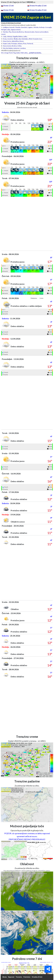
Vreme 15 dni (8, 6)
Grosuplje (48, 27)
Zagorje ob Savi (16, 30)
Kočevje (42, 27)
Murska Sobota (8, 48)
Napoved (11, 977)
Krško (20, 46)
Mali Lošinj (24, 53)
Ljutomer (16, 48)
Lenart (3, 34)
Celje (5, 36)
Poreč (11, 53)
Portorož (30, 43)
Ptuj (10, 32)
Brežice (14, 46)
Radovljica (25, 39)
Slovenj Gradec (30, 32)
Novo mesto (7, 46)
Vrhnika (36, 27)
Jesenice (10, 39)
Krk (2, 53)
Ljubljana (6, 27)
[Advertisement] (27, 224)
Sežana (20, 43)
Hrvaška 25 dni (37, 977)
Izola (9, 43)
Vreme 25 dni (8, 10)
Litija (9, 30)
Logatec (30, 27)
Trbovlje (18, 27)
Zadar (18, 53)
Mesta (5, 977)
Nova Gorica (7, 41)
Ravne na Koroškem (42, 32)
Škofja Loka (17, 39)
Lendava (23, 48)
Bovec (22, 41)
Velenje (10, 36)
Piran (25, 43)
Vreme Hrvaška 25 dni (38, 10)
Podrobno (27, 977)
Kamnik (12, 27)
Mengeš (4, 30)
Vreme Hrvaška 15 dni (38, 6)
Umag (6, 53)
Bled (31, 39)
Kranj (5, 39)
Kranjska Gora (37, 39)
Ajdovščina (15, 41)
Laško (25, 36)
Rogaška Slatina (18, 36)
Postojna (14, 43)
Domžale (24, 27)
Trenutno (19, 977)
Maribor (6, 32)
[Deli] (48, 969)
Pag (14, 53)
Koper (5, 43)
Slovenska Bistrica (18, 32)
